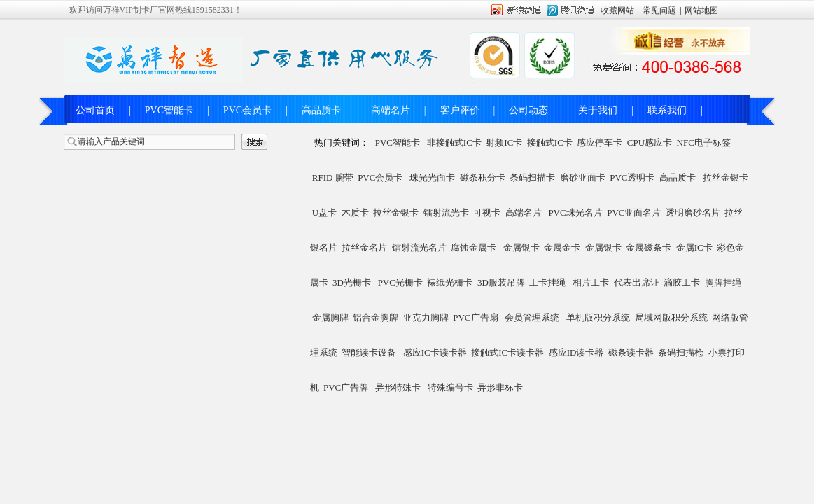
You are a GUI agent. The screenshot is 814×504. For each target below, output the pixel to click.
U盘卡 (324, 212)
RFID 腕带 (333, 177)
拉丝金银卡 (725, 177)
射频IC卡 (504, 142)
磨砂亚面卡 (583, 177)
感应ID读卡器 (576, 352)
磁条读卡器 (631, 352)
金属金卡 (562, 247)
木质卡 (355, 212)
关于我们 (598, 110)
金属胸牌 (330, 317)
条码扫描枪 (681, 352)
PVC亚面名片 (634, 212)
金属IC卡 (694, 247)
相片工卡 (591, 282)
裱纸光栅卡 (450, 282)
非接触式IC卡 (454, 142)
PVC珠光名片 (575, 212)
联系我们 (667, 110)
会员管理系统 (532, 317)
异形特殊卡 (398, 387)
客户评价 (460, 110)
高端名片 (391, 110)
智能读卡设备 (369, 352)
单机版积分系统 (598, 317)
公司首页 (95, 110)
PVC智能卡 (169, 110)
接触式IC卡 (550, 142)
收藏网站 (617, 10)
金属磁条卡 (648, 247)
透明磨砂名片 (693, 212)
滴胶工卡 (682, 282)
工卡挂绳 (547, 282)
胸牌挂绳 (723, 282)
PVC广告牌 (346, 387)
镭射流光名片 (419, 247)
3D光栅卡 (352, 282)
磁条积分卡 (483, 177)
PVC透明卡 (632, 177)
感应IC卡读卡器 (435, 352)
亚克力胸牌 (426, 317)
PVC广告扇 (475, 317)
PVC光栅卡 (400, 282)
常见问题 (659, 10)
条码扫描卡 (532, 177)
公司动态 (528, 110)
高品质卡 (321, 110)
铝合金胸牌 (376, 317)
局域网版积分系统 (671, 317)
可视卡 (487, 212)
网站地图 (701, 10)
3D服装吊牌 (501, 282)
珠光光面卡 (432, 177)
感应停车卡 (599, 142)
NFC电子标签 (704, 142)
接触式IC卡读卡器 (507, 352)
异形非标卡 (500, 387)
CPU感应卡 (650, 142)
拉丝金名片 (364, 247)
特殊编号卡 (450, 387)
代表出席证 (637, 282)
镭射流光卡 (446, 212)
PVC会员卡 (247, 110)
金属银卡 (521, 247)
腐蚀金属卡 (473, 247)
